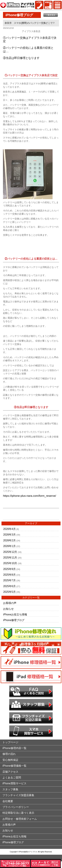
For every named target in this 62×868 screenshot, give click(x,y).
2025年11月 (10, 558)
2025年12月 (10, 552)
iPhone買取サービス (14, 783)
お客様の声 (10, 603)
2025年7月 (9, 580)
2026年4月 (9, 529)
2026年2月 (9, 540)
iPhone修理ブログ (14, 620)
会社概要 (8, 801)
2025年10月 (10, 563)
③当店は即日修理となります (21, 58)
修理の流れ (9, 754)
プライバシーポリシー (16, 807)
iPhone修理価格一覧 (14, 766)
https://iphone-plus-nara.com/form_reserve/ (30, 496)
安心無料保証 (10, 760)
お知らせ (8, 609)
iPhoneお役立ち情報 (15, 614)
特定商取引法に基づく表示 (18, 813)
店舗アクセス (10, 772)
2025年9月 (9, 569)
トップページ (10, 742)
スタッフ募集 (10, 789)
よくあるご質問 (12, 778)
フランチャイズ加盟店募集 (18, 795)
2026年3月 (9, 535)
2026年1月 (9, 546)
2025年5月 (9, 592)
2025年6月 (9, 586)
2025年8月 (9, 575)
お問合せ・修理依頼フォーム (20, 819)
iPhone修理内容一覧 (14, 748)
